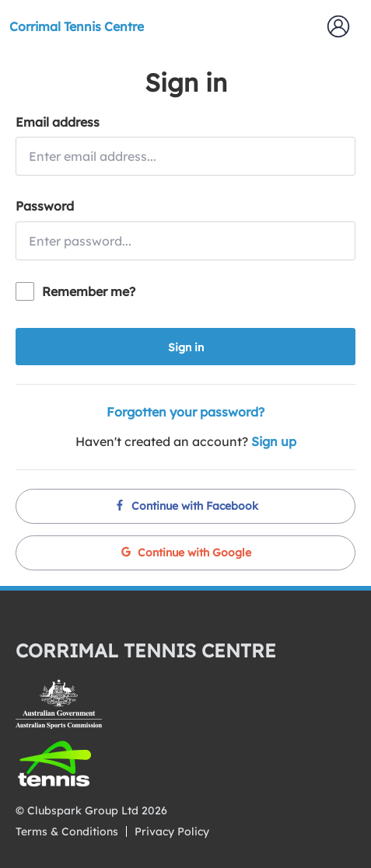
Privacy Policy (172, 831)
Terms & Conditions (67, 831)
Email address (58, 122)
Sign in (186, 347)
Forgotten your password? (185, 412)
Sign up (274, 441)
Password (45, 206)
